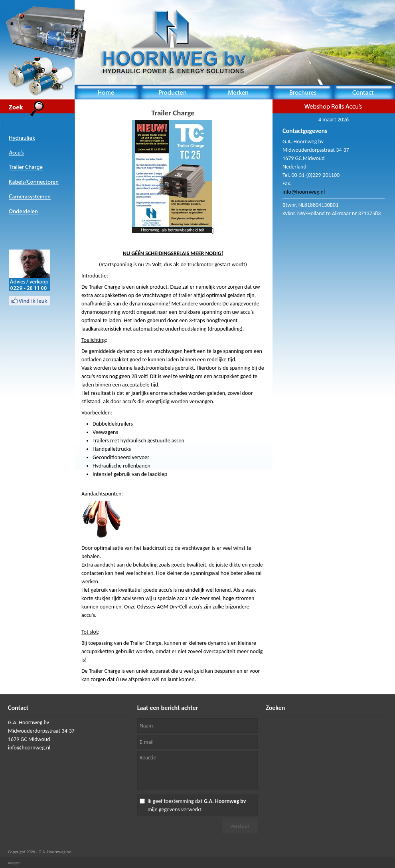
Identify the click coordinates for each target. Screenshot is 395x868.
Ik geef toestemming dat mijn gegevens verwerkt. (197, 805)
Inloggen (14, 863)
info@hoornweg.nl (304, 192)
